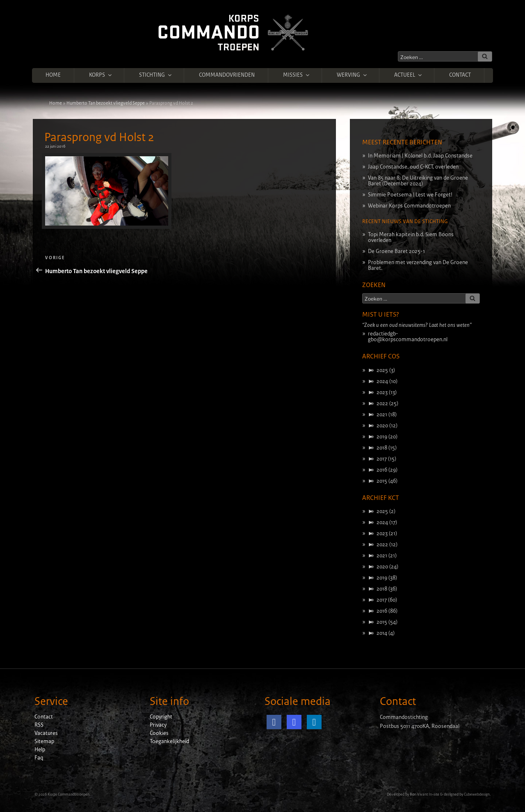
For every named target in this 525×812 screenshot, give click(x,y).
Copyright (161, 717)
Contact (460, 75)
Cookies (159, 733)
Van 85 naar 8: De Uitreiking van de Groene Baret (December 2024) (418, 181)
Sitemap (44, 741)
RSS (39, 725)
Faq (39, 758)
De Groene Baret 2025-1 (396, 251)
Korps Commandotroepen (68, 794)
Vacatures (46, 733)
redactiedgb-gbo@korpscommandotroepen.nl (408, 337)
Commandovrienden (227, 75)
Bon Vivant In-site (425, 794)
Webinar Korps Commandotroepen (409, 206)
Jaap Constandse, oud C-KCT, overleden (413, 167)
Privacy (158, 725)
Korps (101, 75)
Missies (297, 75)
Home (53, 75)
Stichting (156, 75)
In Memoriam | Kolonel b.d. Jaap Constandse (420, 156)
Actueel (409, 75)
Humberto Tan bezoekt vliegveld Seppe (106, 103)
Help (40, 750)
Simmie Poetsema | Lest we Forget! (410, 195)
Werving (352, 75)
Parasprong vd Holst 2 (99, 137)
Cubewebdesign (477, 794)
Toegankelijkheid (169, 741)
